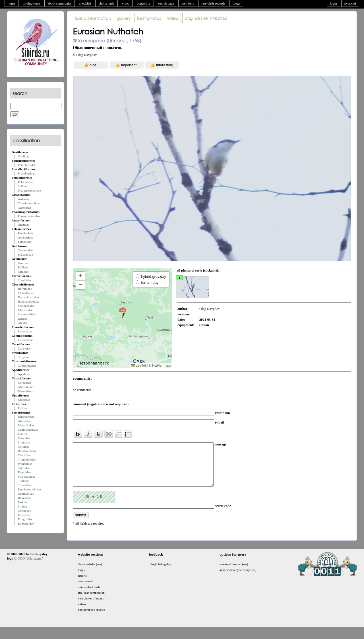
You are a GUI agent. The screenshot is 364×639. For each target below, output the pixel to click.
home (12, 3)
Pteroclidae (25, 331)
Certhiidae (24, 511)
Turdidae (23, 481)
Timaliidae (25, 485)
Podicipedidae (27, 165)
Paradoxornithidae (29, 489)
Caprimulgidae (27, 365)
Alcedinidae (25, 387)
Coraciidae (25, 383)
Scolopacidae (26, 306)
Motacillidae (26, 425)
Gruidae (23, 263)
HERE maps (162, 365)
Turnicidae (25, 280)
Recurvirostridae (28, 297)
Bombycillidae (27, 451)
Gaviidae (24, 156)
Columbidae (26, 340)
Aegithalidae (26, 494)
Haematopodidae (29, 301)
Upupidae (24, 400)
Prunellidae (25, 464)
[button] (122, 313)
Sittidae (23, 506)
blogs (236, 3)
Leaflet (139, 365)
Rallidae (23, 267)
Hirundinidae (26, 417)
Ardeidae (24, 199)
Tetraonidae (25, 250)
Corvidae (24, 447)
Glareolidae (25, 310)
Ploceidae (24, 515)
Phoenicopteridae (29, 216)
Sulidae (23, 186)
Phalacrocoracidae (29, 190)
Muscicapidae (27, 476)
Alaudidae (24, 421)
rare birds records (213, 3)
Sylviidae (24, 468)
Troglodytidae (27, 459)
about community (59, 3)
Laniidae (23, 434)
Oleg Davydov (86, 55)
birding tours (32, 3)
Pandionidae (26, 233)
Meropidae (25, 391)
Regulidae (24, 472)
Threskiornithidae (29, 203)
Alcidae (23, 323)
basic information (93, 18)
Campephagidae (28, 430)
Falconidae (25, 242)
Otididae (23, 272)
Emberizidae (26, 523)
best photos (149, 18)
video (126, 3)
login (333, 3)
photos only (106, 3)
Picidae (22, 408)
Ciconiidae (25, 207)
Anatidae (24, 225)
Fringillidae (25, 519)
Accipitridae (26, 237)
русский (350, 3)
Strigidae (24, 357)
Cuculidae (24, 348)
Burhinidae (25, 289)
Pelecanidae (25, 182)
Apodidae (24, 374)
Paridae (23, 502)
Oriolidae (24, 438)
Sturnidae (24, 442)
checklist (85, 3)
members (188, 3)
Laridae (23, 319)
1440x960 (206, 18)
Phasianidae (25, 254)
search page (166, 3)
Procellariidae (27, 173)
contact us (144, 3)
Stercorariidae (27, 314)
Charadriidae (26, 293)
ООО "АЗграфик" (30, 567)
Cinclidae (24, 455)
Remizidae (25, 498)
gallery (124, 18)
